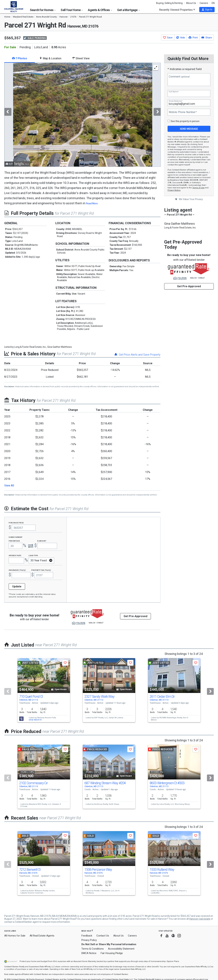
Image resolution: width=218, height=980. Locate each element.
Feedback (87, 936)
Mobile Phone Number (183, 112)
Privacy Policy (89, 940)
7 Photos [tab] (20, 58)
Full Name (174, 92)
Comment (179, 77)
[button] (207, 10)
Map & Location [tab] (50, 58)
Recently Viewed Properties (177, 10)
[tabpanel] (82, 115)
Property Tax (41, 570)
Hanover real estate (200, 919)
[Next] (210, 691)
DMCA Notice (89, 953)
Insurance (17, 570)
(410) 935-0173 (35, 720)
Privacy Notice (174, 190)
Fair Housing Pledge (112, 953)
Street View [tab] (81, 58)
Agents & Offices (100, 10)
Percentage (14, 541)
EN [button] (213, 3)
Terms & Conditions (93, 949)
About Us (191, 3)
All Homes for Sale (15, 936)
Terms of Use (198, 188)
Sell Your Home (72, 10)
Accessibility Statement (121, 949)
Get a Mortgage (129, 10)
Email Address (176, 101)
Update (17, 586)
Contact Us (103, 936)
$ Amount (42, 541)
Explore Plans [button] (173, 961)
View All (9, 485)
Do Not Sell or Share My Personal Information (109, 944)
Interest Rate (15, 555)
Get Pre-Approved (189, 286)
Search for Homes (43, 10)
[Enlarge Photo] (156, 68)
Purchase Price (16, 523)
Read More (92, 203)
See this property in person (185, 121)
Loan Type (33, 555)
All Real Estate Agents (42, 936)
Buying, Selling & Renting (169, 3)
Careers (204, 3)
